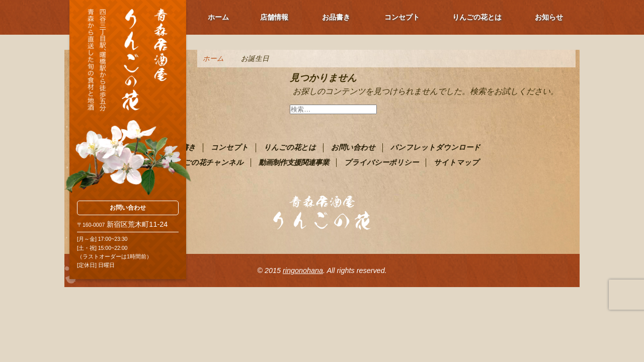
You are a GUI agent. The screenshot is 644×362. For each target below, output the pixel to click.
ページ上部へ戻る (614, 332)
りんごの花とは (477, 17)
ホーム (218, 17)
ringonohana (303, 270)
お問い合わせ (128, 208)
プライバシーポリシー (381, 162)
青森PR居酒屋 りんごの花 (128, 98)
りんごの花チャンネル (206, 162)
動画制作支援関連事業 (294, 162)
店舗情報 (274, 17)
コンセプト (402, 17)
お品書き (336, 17)
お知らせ (549, 17)
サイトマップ (456, 162)
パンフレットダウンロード (435, 147)
